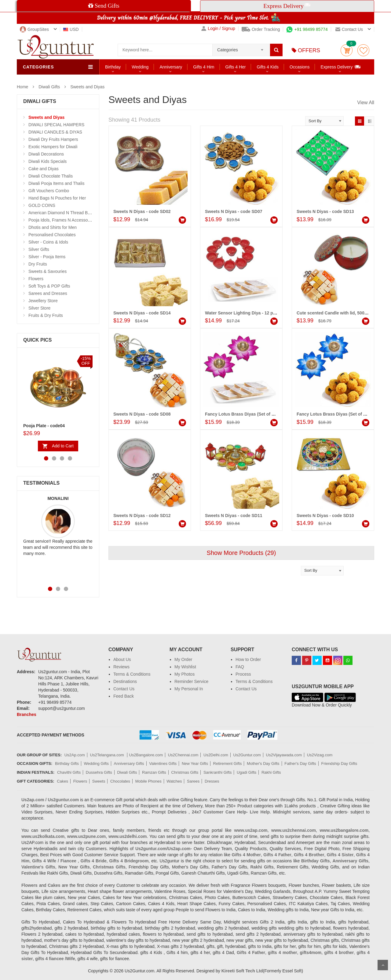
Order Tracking (261, 29)
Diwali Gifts (49, 87)
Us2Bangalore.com (146, 755)
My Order (183, 659)
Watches (174, 781)
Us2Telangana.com (108, 755)
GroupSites (34, 29)
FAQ (240, 667)
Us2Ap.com (75, 755)
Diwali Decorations (46, 154)
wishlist (363, 50)
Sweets (99, 781)
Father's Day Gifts (300, 763)
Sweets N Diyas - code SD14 (142, 313)
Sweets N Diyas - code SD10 (325, 516)
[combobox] (241, 48)
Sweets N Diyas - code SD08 (142, 414)
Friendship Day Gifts (339, 763)
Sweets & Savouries (48, 271)
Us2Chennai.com (183, 755)
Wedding (140, 67)
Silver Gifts (39, 249)
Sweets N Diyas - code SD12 (142, 516)
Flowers (36, 279)
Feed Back (124, 696)
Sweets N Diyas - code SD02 (142, 211)
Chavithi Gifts (69, 772)
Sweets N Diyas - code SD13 (325, 211)
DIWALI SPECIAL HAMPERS (56, 125)
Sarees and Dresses (48, 293)
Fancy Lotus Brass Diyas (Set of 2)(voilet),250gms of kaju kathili (270, 414)
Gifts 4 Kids (268, 67)
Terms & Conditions (132, 674)
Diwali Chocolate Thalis (51, 176)
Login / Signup (218, 29)
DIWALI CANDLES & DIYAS (55, 132)
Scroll (383, 965)
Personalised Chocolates (52, 235)
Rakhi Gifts (271, 772)
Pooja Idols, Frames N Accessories (62, 220)
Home (22, 87)
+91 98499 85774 (307, 29)
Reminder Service (191, 681)
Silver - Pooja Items (47, 257)
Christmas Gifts (185, 772)
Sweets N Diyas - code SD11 (234, 516)
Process (243, 674)
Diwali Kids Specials (48, 161)
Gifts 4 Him (204, 67)
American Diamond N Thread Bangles (64, 213)
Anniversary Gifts (129, 763)
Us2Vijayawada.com (284, 755)
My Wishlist (185, 667)
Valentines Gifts (163, 763)
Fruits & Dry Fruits (46, 315)
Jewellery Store (43, 301)
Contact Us (124, 689)
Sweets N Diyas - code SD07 (234, 211)
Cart (347, 50)
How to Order (248, 659)
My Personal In (189, 689)
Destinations (125, 681)
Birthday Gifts (67, 763)
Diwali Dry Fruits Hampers (53, 139)
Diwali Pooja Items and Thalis (56, 183)
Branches (27, 714)
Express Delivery (341, 67)
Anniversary (171, 67)
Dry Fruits (38, 264)
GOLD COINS (42, 205)
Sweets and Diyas (87, 87)
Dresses (212, 781)
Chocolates (120, 781)
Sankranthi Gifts (218, 772)
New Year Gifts (195, 763)
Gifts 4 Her (236, 67)
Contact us (349, 29)
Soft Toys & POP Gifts (49, 286)
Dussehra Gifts (99, 772)
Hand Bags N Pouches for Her (57, 198)
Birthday (113, 67)
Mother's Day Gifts (263, 763)
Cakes (62, 781)
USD (71, 29)
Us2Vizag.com (320, 755)
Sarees (193, 781)
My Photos (185, 674)
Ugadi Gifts (247, 772)
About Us (122, 659)
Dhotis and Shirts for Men (53, 227)
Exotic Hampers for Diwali (53, 147)
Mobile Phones (148, 781)
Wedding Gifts (96, 763)
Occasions (300, 67)
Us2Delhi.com (216, 755)
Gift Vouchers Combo (49, 191)
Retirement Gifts (228, 763)
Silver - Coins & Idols (48, 242)
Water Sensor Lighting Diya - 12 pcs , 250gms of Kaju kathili (266, 313)
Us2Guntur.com (247, 755)
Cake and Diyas (44, 169)
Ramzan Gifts (154, 772)
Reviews (121, 667)
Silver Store (39, 308)
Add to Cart (63, 446)
